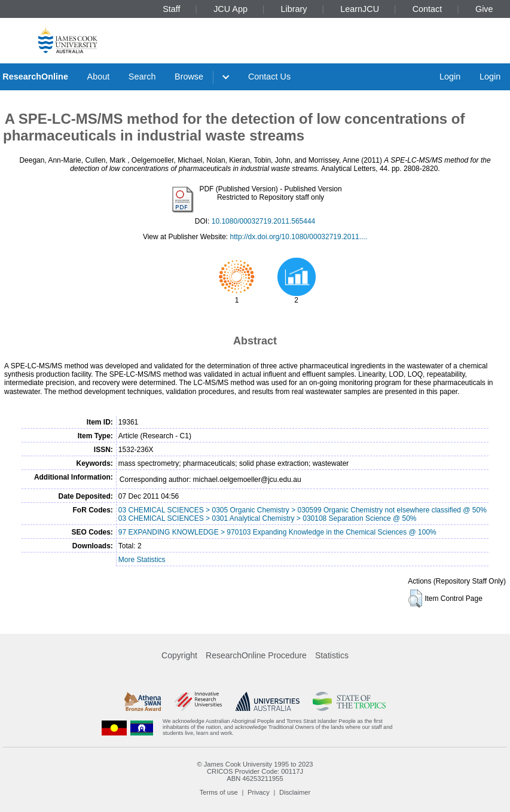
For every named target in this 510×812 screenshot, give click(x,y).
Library (294, 9)
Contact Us (269, 77)
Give (484, 9)
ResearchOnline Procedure (256, 655)
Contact (427, 9)
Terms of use (219, 792)
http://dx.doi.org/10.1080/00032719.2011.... (299, 237)
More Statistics (142, 560)
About (99, 77)
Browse (189, 77)
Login (450, 77)
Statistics (332, 655)
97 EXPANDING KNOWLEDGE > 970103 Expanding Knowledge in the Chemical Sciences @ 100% (277, 532)
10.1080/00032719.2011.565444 (264, 221)
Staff (171, 9)
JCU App (230, 9)
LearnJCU (360, 9)
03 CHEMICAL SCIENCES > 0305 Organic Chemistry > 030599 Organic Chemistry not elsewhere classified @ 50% (303, 510)
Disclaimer (295, 792)
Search (142, 77)
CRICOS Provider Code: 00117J (255, 771)
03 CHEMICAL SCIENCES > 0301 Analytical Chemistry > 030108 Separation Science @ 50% (268, 518)
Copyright (179, 655)
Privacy (259, 792)
